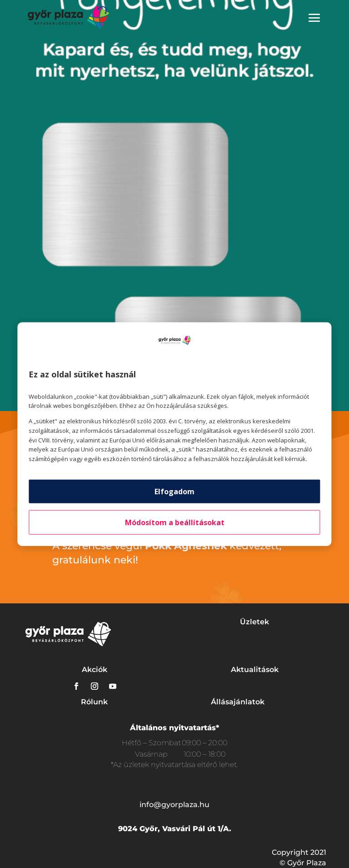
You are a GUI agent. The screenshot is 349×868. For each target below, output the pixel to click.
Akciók (95, 670)
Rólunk (94, 702)
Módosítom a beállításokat (175, 522)
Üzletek (254, 622)
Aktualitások (255, 670)
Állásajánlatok (238, 702)
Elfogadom (174, 492)
